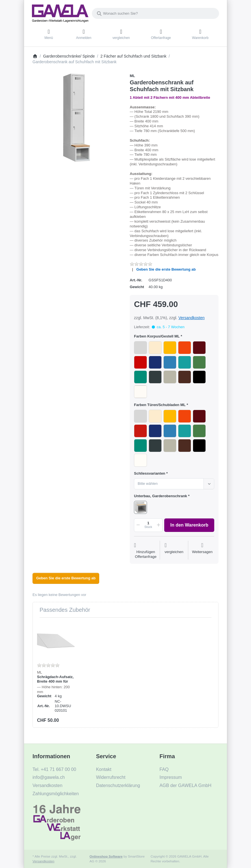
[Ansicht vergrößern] (77, 118)
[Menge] (148, 525)
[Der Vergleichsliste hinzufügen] (174, 551)
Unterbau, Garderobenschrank (161, 496)
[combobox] (155, 13)
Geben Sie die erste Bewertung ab (166, 269)
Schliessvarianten (150, 473)
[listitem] (77, 118)
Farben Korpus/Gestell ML (157, 336)
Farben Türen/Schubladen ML (160, 405)
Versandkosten (192, 318)
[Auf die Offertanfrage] (146, 551)
